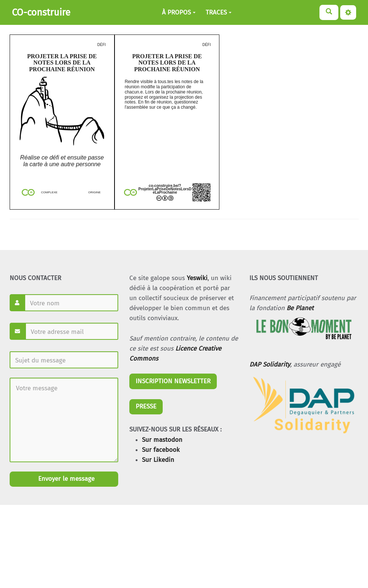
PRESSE (146, 406)
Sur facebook (161, 450)
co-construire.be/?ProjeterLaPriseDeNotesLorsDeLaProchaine (165, 189)
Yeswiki (197, 278)
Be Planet (300, 308)
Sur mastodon (162, 440)
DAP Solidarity (270, 364)
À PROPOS (179, 12)
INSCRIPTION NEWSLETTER (173, 381)
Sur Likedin (158, 460)
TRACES (219, 12)
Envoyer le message (65, 479)
